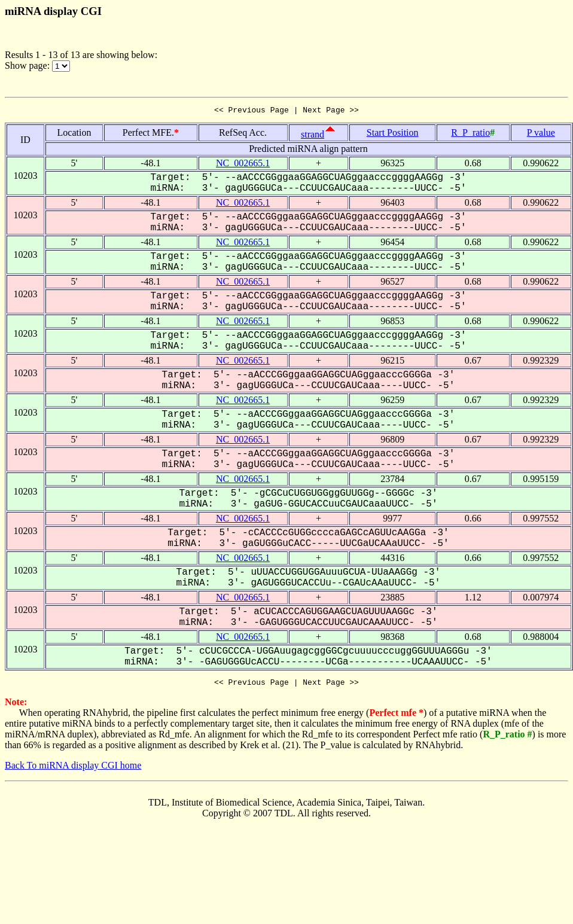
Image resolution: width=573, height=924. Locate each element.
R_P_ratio (470, 134)
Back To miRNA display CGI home (73, 769)
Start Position (393, 134)
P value (541, 134)
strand (313, 136)
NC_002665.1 (243, 165)
